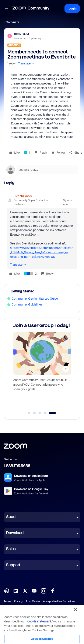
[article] (42, 235)
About (11, 517)
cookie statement (39, 621)
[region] (42, 624)
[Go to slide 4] (45, 413)
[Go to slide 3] (40, 413)
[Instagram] (43, 591)
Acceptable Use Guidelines (59, 601)
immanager (21, 34)
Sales (11, 549)
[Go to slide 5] (52, 413)
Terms (7, 601)
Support (13, 565)
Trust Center (33, 601)
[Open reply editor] (42, 170)
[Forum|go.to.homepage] (31, 8)
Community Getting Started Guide (35, 299)
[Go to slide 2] (35, 413)
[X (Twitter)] (25, 591)
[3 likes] (30, 274)
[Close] (76, 610)
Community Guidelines (27, 304)
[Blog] (7, 591)
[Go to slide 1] (29, 413)
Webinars (13, 22)
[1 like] (27, 153)
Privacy (18, 601)
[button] (6, 8)
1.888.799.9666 (17, 466)
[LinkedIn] (16, 591)
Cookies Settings (42, 639)
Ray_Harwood (23, 196)
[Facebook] (53, 591)
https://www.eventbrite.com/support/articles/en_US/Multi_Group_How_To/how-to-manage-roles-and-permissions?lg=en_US (42, 252)
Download (15, 533)
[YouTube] (34, 591)
